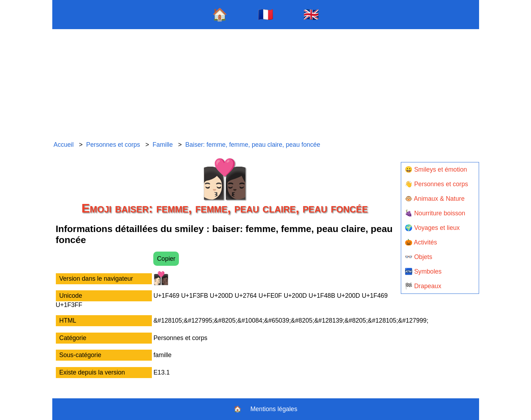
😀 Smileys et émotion (436, 169)
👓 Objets (419, 257)
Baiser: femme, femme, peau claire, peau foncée (253, 145)
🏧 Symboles (423, 271)
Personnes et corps (113, 145)
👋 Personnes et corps (436, 184)
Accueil (63, 145)
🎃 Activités (421, 242)
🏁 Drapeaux (423, 286)
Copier (166, 259)
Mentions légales (274, 409)
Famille (163, 145)
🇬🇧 (311, 14)
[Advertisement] (266, 85)
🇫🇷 (266, 14)
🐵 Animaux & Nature (435, 199)
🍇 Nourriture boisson (435, 213)
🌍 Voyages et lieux (432, 228)
